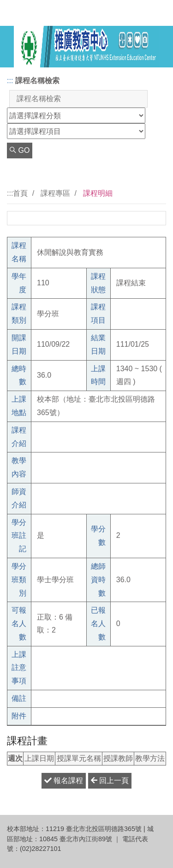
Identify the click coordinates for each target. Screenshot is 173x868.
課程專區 (55, 193)
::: (10, 81)
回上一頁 (110, 781)
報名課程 (64, 781)
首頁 (20, 193)
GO (20, 150)
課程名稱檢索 (37, 81)
